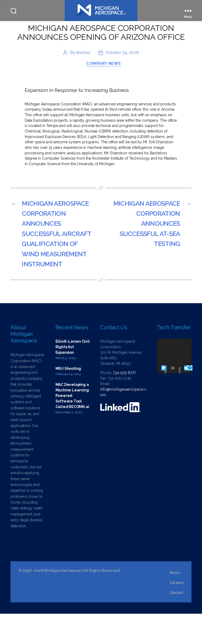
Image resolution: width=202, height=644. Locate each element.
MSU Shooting (68, 399)
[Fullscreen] (190, 398)
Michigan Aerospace (62, 601)
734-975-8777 (124, 403)
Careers (177, 613)
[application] (174, 386)
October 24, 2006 (122, 83)
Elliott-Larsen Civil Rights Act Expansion (73, 377)
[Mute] (187, 398)
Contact (176, 623)
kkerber (83, 83)
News (175, 603)
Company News (104, 94)
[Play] (164, 398)
